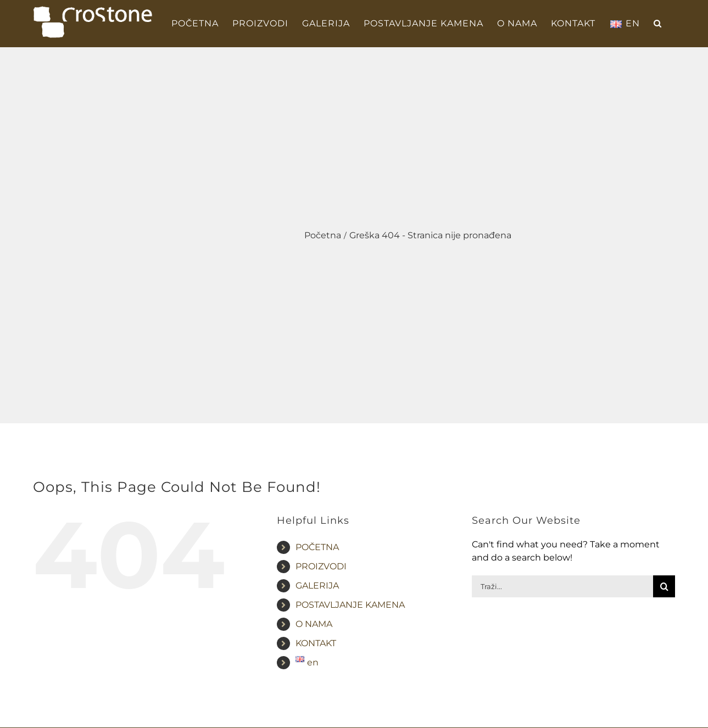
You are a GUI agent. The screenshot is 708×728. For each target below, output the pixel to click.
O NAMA (314, 624)
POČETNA (317, 547)
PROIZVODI (321, 566)
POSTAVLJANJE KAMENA (350, 605)
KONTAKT (316, 643)
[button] (658, 24)
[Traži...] (562, 586)
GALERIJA (317, 586)
